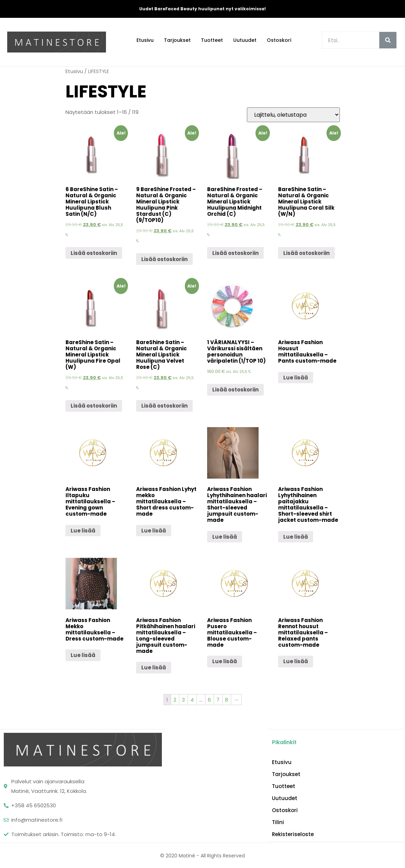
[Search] (388, 40)
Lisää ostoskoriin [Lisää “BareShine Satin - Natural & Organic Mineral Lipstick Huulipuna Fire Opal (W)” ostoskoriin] (94, 406)
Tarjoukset (177, 40)
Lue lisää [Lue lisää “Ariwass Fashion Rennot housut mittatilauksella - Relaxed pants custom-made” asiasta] (296, 661)
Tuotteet (212, 40)
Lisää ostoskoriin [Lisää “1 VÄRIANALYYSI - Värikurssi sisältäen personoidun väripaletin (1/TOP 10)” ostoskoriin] (235, 390)
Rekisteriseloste (293, 834)
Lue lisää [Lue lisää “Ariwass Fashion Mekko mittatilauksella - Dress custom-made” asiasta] (83, 655)
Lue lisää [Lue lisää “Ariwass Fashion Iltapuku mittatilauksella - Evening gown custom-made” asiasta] (83, 531)
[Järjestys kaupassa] (293, 115)
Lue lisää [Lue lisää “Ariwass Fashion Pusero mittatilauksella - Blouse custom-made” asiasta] (225, 661)
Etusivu (145, 40)
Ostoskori (279, 40)
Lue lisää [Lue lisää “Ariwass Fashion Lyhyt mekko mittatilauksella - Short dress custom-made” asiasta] (154, 531)
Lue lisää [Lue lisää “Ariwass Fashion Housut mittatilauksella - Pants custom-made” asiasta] (296, 378)
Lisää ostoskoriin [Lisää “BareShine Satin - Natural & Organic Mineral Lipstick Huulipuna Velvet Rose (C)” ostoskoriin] (164, 406)
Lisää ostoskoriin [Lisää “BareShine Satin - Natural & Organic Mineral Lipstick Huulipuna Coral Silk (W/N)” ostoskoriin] (306, 253)
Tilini (278, 822)
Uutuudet (245, 40)
